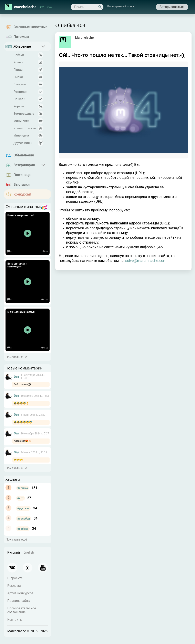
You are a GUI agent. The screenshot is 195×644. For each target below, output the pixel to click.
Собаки (19, 55)
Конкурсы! (22, 194)
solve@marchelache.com (146, 262)
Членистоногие (25, 128)
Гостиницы (22, 175)
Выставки (22, 185)
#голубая (24, 519)
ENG (50, 7)
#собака (23, 529)
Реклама (14, 586)
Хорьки (19, 106)
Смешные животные (30, 27)
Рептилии (20, 92)
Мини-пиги (21, 121)
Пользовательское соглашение (22, 610)
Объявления (24, 155)
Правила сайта (19, 601)
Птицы (18, 70)
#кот (20, 498)
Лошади (19, 99)
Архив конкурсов (20, 593)
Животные (22, 46)
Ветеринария (24, 165)
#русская (23, 508)
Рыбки (18, 77)
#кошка (23, 488)
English (29, 552)
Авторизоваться (171, 7)
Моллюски (21, 136)
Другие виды (23, 143)
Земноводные (24, 114)
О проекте (15, 578)
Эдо (16, 377)
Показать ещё (16, 357)
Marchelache (85, 38)
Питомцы (21, 37)
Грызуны (20, 84)
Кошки (18, 62)
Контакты (15, 620)
